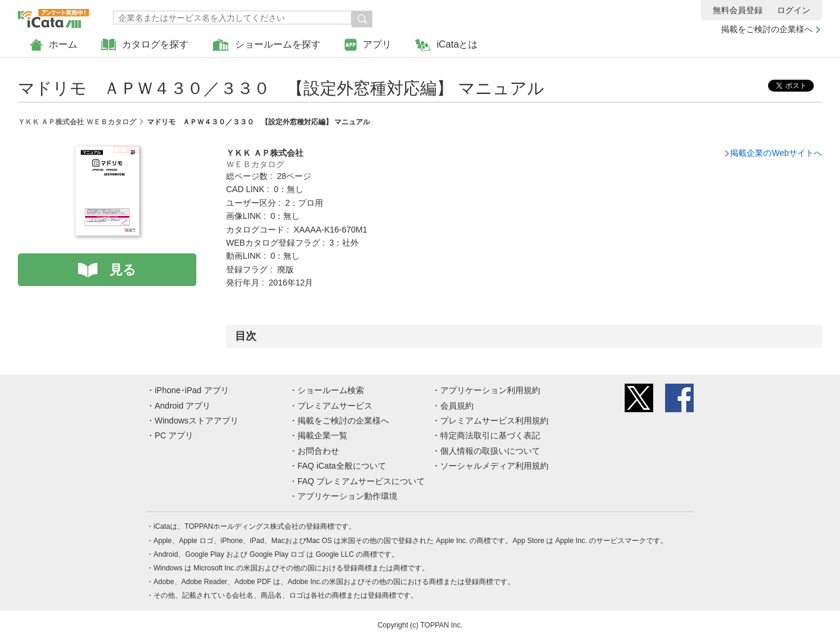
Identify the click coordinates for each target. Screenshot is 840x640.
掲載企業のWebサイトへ (776, 153)
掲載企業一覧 (322, 435)
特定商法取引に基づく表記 (490, 435)
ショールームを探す (267, 45)
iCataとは (446, 45)
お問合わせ (318, 451)
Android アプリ (183, 406)
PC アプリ (174, 435)
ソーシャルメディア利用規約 (494, 466)
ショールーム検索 (331, 390)
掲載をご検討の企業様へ (767, 29)
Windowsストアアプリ (197, 421)
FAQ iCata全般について (342, 466)
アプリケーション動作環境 (347, 496)
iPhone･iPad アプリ (192, 390)
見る (123, 270)
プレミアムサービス (335, 406)
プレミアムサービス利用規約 (494, 421)
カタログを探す (145, 45)
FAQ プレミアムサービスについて (361, 481)
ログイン (794, 10)
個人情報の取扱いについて (490, 451)
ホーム (54, 45)
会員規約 (457, 406)
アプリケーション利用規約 (490, 390)
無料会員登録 (738, 10)
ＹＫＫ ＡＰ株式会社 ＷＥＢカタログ (77, 122)
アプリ (368, 45)
